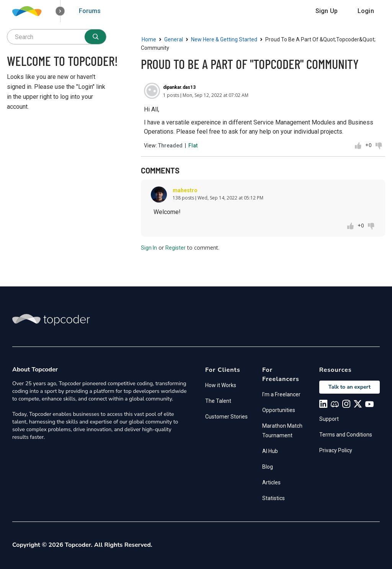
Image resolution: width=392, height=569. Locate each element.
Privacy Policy (336, 450)
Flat (193, 146)
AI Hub (270, 451)
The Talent (218, 401)
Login (366, 11)
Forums (90, 11)
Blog (268, 467)
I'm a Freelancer (281, 394)
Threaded (170, 146)
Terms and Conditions (346, 435)
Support (329, 419)
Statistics (274, 498)
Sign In (149, 248)
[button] (60, 11)
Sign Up (327, 11)
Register (176, 248)
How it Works (221, 385)
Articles (271, 482)
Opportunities (279, 410)
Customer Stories (226, 417)
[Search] (95, 37)
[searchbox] (57, 37)
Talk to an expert (350, 387)
